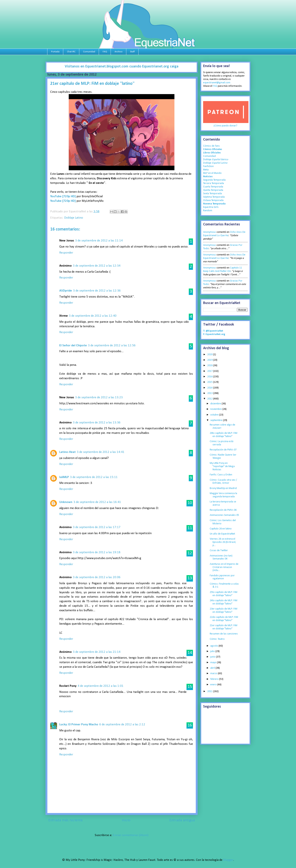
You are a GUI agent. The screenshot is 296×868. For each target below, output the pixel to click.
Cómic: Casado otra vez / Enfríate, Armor (223, 482)
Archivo (119, 52)
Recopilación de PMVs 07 (223, 450)
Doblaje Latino (74, 218)
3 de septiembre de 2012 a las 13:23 (99, 397)
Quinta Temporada (213, 190)
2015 (210, 382)
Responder (66, 253)
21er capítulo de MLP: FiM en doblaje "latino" (224, 627)
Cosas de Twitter (219, 550)
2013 (210, 393)
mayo (214, 663)
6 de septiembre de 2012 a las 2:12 (122, 724)
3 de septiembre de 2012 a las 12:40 (93, 316)
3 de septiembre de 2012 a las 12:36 (97, 291)
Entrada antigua (182, 820)
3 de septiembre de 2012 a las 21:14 (97, 652)
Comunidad (89, 52)
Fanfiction (208, 166)
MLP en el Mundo (212, 173)
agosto (214, 646)
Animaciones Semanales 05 (224, 515)
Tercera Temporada (214, 183)
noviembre (216, 409)
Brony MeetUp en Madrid (223, 488)
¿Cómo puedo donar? (225, 126)
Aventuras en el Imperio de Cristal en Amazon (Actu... (224, 567)
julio (213, 651)
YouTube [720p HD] (63, 196)
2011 (210, 691)
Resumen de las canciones (224, 634)
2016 (210, 377)
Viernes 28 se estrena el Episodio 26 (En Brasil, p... (223, 542)
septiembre (217, 420)
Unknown (66, 502)
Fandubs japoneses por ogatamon (222, 577)
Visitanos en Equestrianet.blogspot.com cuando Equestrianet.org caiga (122, 67)
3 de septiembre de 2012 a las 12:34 (97, 266)
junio (213, 657)
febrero (215, 679)
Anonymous (210, 232)
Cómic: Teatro (217, 639)
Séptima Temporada (214, 197)
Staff (132, 52)
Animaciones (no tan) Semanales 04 (221, 557)
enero (214, 685)
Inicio (126, 820)
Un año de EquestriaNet (222, 534)
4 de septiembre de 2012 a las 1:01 (101, 686)
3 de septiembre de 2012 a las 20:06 (97, 577)
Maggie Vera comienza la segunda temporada (223, 495)
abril (213, 668)
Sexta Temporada (212, 194)
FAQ (105, 52)
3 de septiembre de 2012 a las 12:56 (112, 345)
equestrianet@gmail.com (217, 83)
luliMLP (64, 477)
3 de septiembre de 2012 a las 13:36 (97, 423)
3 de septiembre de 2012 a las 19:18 (97, 552)
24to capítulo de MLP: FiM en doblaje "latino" (224, 602)
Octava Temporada (213, 200)
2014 (210, 388)
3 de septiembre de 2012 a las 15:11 (94, 477)
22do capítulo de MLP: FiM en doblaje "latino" (224, 619)
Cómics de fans (211, 146)
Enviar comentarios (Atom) (131, 835)
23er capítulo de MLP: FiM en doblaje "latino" (224, 610)
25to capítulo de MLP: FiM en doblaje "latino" (224, 594)
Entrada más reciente (66, 820)
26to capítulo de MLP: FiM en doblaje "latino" (224, 435)
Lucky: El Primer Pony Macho (79, 724)
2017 (210, 371)
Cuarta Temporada (213, 187)
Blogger (228, 860)
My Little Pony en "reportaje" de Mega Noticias (222, 466)
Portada (55, 52)
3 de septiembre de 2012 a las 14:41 (101, 452)
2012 (210, 399)
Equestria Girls (211, 207)
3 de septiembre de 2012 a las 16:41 (97, 502)
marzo (214, 673)
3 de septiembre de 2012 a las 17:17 (97, 527)
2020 (210, 355)
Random (208, 211)
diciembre (216, 404)
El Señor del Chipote (73, 345)
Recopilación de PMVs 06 (223, 510)
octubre (215, 415)
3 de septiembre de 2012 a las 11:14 (99, 241)
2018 (210, 366)
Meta (206, 170)
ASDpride (66, 291)
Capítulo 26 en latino (221, 529)
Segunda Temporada (214, 180)
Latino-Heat (67, 452)
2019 (210, 360)
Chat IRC (71, 52)
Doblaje (216, 160)
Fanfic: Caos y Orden (221, 475)
